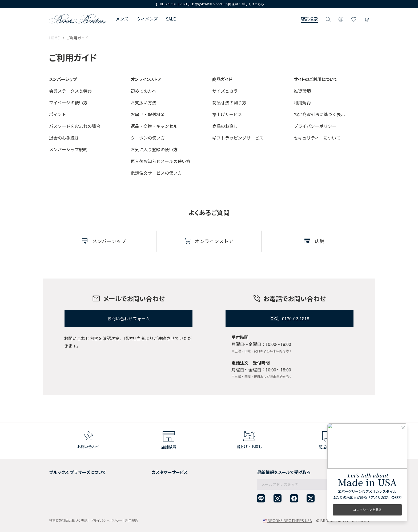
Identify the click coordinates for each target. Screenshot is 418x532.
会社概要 (57, 471)
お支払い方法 (143, 103)
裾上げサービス (227, 114)
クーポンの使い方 (148, 138)
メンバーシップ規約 (68, 149)
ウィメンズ (147, 19)
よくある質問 (147, 490)
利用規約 (302, 103)
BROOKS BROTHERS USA (290, 521)
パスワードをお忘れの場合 (75, 126)
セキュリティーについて (317, 138)
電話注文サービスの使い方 (156, 173)
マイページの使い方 (68, 103)
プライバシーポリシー (315, 126)
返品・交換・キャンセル (154, 126)
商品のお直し (225, 126)
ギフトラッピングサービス (238, 138)
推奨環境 (302, 91)
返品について (147, 477)
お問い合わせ (147, 497)
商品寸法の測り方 (229, 103)
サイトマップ (60, 503)
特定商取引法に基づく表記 (68, 520)
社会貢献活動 (60, 484)
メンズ (122, 19)
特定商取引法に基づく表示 (319, 114)
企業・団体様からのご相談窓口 (162, 503)
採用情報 (57, 477)
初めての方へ (143, 91)
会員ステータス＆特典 (70, 91)
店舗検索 (309, 19)
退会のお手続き (64, 138)
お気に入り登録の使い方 (154, 149)
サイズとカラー (227, 91)
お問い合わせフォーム (128, 318)
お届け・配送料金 (148, 114)
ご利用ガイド (147, 471)
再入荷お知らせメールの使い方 (160, 161)
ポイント (58, 114)
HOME (54, 38)
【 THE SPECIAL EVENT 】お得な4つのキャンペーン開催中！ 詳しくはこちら (209, 4)
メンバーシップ (62, 490)
